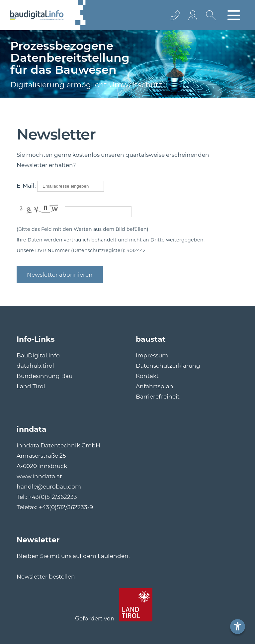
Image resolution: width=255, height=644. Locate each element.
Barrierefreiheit (158, 397)
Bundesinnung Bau (44, 376)
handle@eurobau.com (49, 487)
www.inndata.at (39, 476)
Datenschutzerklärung (168, 366)
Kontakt (147, 376)
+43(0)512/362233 (53, 497)
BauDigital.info (38, 355)
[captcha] (98, 212)
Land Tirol (31, 386)
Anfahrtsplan (155, 386)
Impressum (152, 355)
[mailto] (71, 186)
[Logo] (37, 15)
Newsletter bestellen (46, 577)
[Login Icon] (193, 15)
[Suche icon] (209, 20)
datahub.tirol (35, 366)
